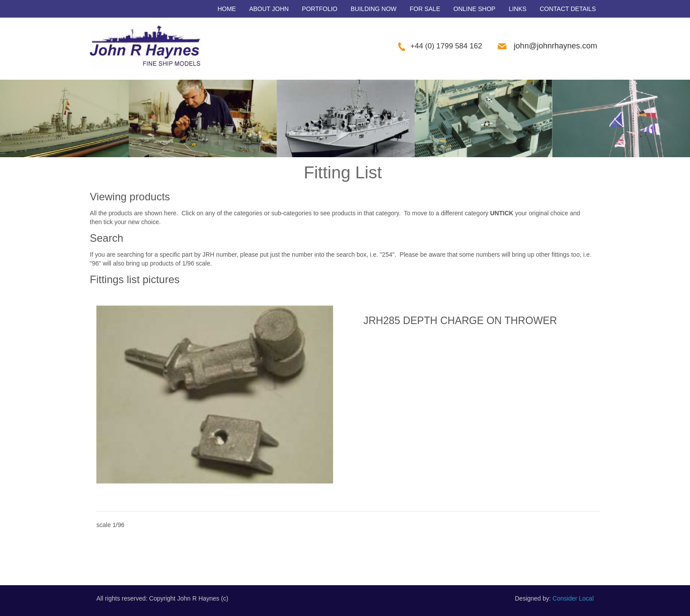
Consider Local (573, 598)
